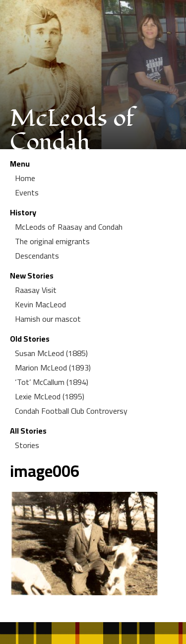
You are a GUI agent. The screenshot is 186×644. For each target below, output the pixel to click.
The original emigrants (52, 241)
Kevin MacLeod (40, 304)
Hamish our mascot (48, 319)
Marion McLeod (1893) (53, 368)
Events (27, 192)
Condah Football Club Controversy (71, 411)
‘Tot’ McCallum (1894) (52, 382)
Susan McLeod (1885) (51, 353)
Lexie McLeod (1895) (50, 396)
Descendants (37, 256)
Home (25, 178)
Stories (27, 445)
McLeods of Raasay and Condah (69, 227)
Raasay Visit (36, 290)
